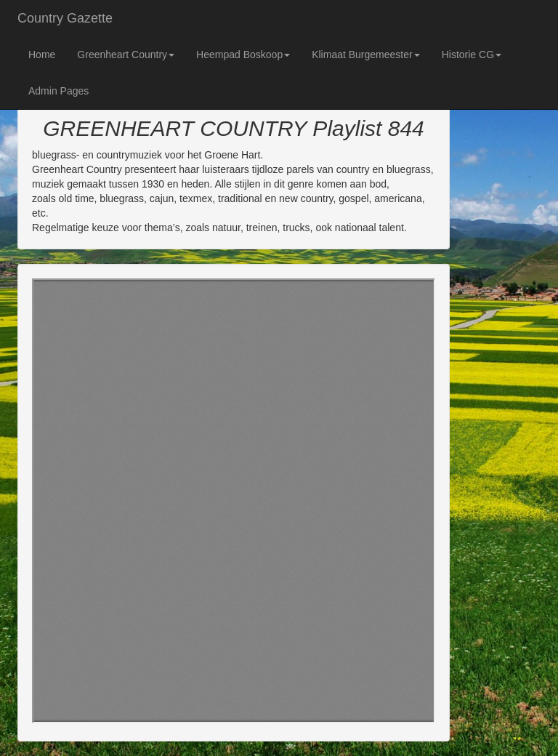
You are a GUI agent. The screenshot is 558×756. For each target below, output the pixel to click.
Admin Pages (58, 91)
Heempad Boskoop (243, 55)
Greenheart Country (126, 55)
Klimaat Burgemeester (366, 55)
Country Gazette (65, 18)
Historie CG (472, 55)
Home (42, 55)
